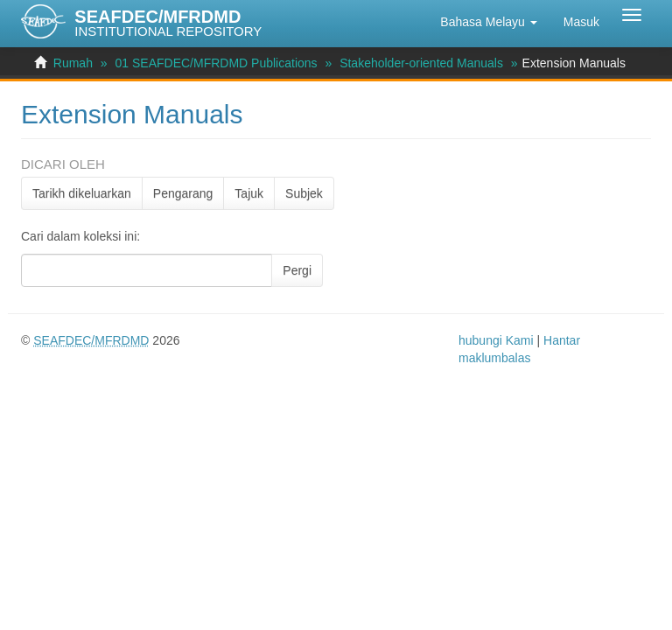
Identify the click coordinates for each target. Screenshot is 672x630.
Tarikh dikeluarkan (82, 193)
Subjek (304, 193)
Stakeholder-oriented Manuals (421, 63)
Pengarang (183, 193)
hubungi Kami (496, 340)
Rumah (73, 63)
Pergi (297, 270)
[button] (488, 22)
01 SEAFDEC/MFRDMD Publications (217, 63)
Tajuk (249, 193)
